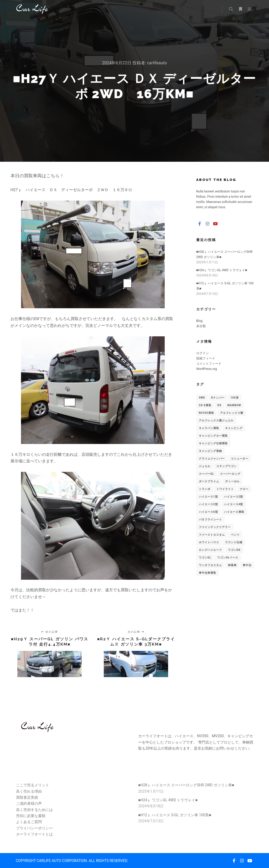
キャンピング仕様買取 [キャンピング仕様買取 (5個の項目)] (213, 443)
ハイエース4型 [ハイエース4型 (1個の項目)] (234, 504)
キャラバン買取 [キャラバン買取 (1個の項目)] (209, 428)
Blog (199, 321)
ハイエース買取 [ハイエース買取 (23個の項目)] (234, 512)
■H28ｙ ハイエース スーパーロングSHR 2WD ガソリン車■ (186, 785)
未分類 (201, 326)
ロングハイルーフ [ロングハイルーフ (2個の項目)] (210, 550)
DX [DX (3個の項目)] (219, 405)
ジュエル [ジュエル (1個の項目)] (205, 466)
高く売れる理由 (29, 791)
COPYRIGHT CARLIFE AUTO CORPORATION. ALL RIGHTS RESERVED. (72, 861)
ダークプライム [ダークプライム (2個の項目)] (209, 481)
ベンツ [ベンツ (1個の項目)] (235, 535)
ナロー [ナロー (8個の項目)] (244, 489)
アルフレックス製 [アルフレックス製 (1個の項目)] (232, 413)
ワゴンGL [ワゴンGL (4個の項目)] (205, 558)
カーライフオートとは (34, 834)
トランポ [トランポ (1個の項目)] (205, 489)
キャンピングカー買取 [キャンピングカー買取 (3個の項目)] (213, 436)
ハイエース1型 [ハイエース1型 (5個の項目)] (208, 497)
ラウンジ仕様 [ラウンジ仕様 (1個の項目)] (234, 542)
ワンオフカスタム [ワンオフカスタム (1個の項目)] (210, 565)
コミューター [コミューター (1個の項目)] (240, 459)
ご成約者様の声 (29, 803)
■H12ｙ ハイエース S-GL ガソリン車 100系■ (175, 815)
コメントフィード (209, 364)
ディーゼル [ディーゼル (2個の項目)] (232, 481)
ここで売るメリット (33, 785)
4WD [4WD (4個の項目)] (202, 398)
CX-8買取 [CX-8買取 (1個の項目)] (205, 405)
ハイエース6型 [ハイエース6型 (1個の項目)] (208, 512)
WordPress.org (207, 369)
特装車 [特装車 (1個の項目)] (232, 565)
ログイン (203, 353)
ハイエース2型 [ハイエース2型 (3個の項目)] (234, 497)
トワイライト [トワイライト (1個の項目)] (225, 489)
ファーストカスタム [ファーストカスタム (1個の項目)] (212, 535)
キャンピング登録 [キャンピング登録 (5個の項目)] (210, 451)
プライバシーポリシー (34, 828)
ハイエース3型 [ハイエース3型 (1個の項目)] (208, 504)
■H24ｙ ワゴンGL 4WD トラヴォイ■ (222, 270)
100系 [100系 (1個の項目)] (235, 398)
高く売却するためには (34, 810)
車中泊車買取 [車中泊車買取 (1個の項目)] (208, 573)
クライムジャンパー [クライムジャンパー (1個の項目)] (212, 459)
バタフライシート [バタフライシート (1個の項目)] (210, 519)
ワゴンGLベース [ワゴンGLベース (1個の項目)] (228, 558)
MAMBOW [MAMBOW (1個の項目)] (234, 405)
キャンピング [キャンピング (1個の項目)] (234, 428)
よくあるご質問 (29, 822)
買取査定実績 (27, 797)
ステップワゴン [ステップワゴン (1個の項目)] (227, 466)
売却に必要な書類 (31, 816)
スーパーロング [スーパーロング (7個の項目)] (230, 474)
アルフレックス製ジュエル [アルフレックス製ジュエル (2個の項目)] (216, 420)
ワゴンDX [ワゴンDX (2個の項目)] (234, 550)
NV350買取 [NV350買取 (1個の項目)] (206, 413)
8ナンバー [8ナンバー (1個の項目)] (218, 398)
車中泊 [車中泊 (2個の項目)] (247, 565)
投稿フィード (206, 358)
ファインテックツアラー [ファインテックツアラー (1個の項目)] (215, 527)
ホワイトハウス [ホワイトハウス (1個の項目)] (209, 542)
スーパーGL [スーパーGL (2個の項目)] (206, 474)
